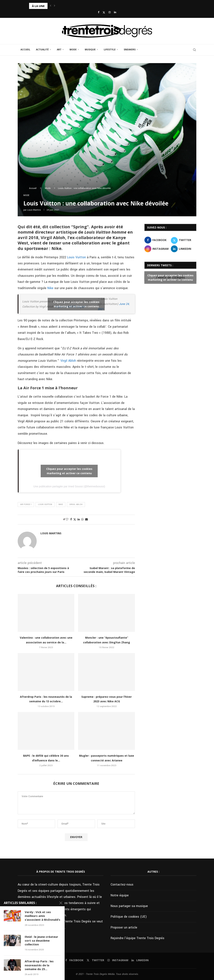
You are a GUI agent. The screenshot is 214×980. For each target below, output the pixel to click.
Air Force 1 (26, 504)
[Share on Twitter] (75, 520)
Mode (73, 50)
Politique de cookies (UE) (129, 917)
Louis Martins (34, 210)
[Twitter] (104, 13)
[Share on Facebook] (71, 519)
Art (59, 50)
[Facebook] (99, 12)
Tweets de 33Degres (170, 278)
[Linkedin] (115, 12)
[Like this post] (67, 519)
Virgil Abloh (68, 361)
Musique (90, 50)
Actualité (42, 50)
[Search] (194, 50)
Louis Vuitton (76, 257)
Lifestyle (110, 50)
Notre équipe (120, 895)
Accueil (25, 50)
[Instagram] (110, 12)
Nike (50, 288)
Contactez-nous (122, 884)
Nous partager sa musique (129, 906)
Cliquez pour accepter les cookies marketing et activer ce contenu (76, 304)
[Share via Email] (86, 519)
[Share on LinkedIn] (79, 519)
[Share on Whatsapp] (82, 519)
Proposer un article (124, 927)
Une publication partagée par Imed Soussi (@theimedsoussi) (69, 486)
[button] (51, 6)
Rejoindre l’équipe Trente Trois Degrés (138, 938)
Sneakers (130, 50)
